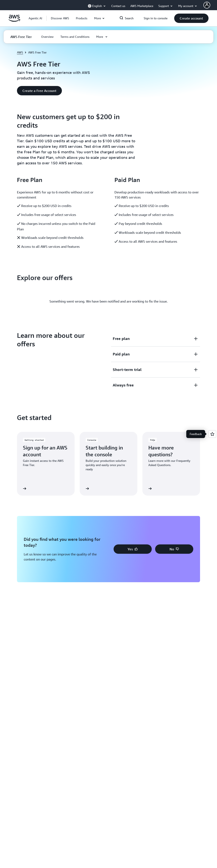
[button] (60, 18)
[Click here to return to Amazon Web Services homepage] (14, 21)
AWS (20, 52)
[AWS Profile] (207, 5)
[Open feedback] (212, 434)
